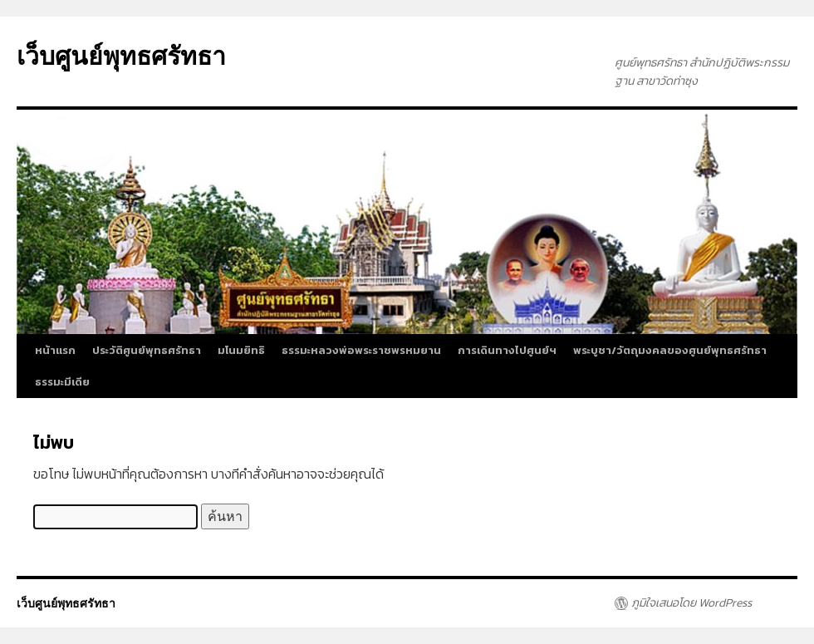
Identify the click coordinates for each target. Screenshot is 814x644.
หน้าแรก (55, 350)
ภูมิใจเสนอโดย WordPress (691, 603)
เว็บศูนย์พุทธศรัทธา (121, 56)
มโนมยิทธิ (241, 350)
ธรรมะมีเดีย (62, 382)
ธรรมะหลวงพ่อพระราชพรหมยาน (361, 350)
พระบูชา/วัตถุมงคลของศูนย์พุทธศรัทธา (670, 350)
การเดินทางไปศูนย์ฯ (507, 350)
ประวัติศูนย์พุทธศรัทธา (147, 350)
